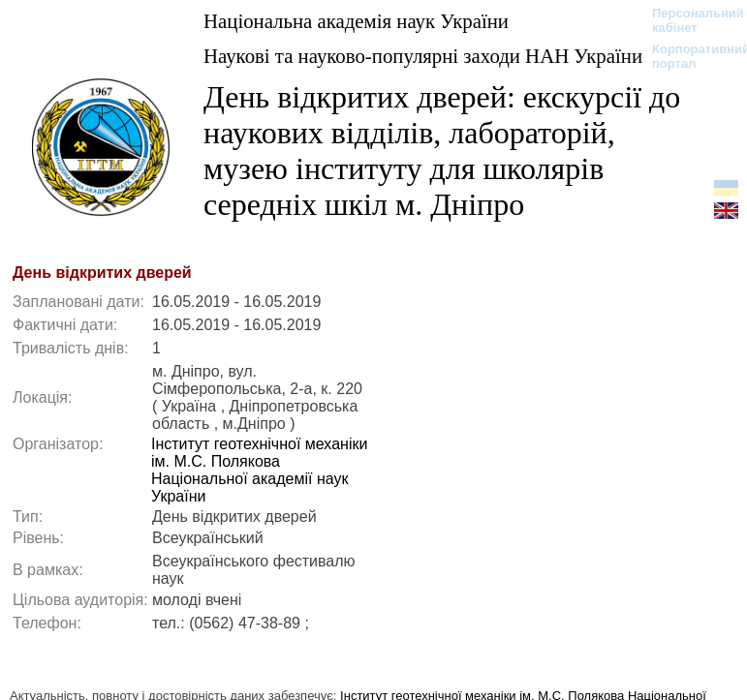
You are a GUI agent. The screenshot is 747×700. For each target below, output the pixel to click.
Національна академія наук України (356, 21)
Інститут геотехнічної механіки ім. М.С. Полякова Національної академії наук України (259, 470)
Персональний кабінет (688, 20)
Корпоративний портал (688, 56)
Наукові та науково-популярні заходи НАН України (423, 56)
